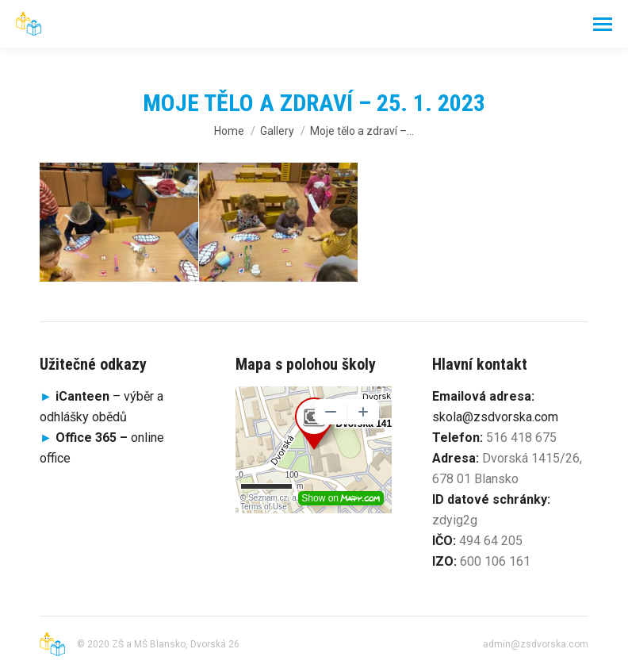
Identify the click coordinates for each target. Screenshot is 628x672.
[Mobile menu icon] (603, 24)
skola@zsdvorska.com (495, 417)
